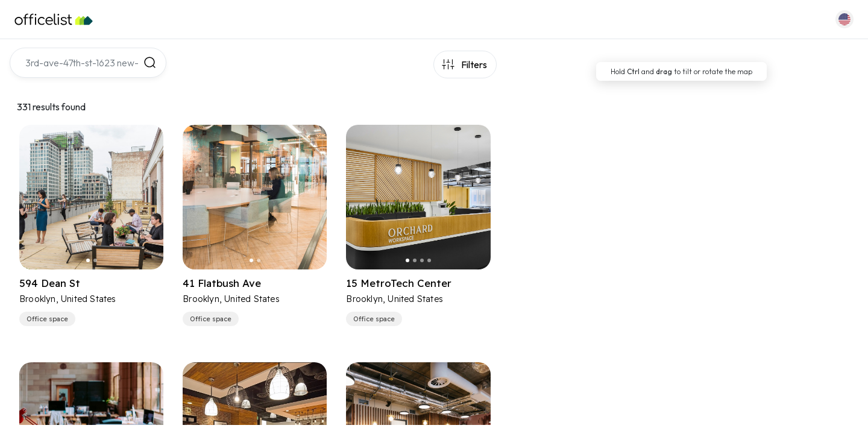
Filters (474, 64)
